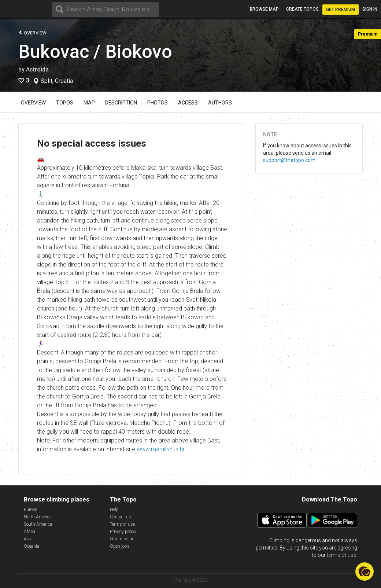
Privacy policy (123, 532)
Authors (220, 103)
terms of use (341, 555)
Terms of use (122, 524)
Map (89, 103)
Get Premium (341, 10)
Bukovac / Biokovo (95, 52)
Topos (65, 103)
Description (121, 103)
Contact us (121, 517)
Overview (32, 32)
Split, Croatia (57, 81)
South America (38, 524)
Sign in (370, 9)
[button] (365, 572)
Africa (29, 532)
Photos (158, 103)
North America (38, 517)
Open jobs (120, 546)
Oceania (32, 546)
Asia (28, 539)
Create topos (302, 9)
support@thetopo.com (289, 160)
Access (188, 103)
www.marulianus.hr (160, 449)
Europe (30, 510)
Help (114, 510)
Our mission (122, 539)
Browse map (264, 9)
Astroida (37, 69)
